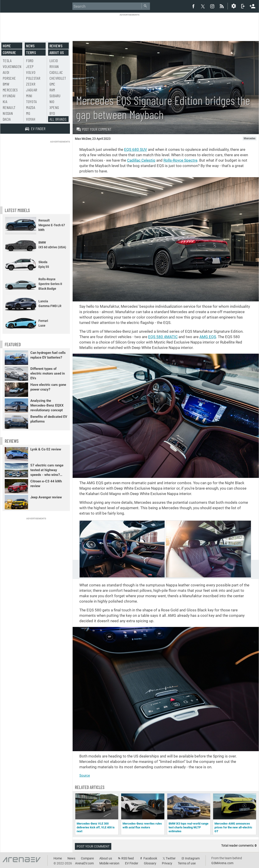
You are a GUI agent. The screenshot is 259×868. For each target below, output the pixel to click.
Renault (9, 107)
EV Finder (132, 863)
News (30, 46)
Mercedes (10, 90)
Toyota (31, 102)
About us (57, 52)
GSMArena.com (222, 863)
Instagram (192, 858)
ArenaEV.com (84, 863)
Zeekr (31, 84)
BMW (6, 84)
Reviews (56, 46)
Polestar (33, 78)
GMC (52, 84)
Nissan (8, 113)
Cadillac (56, 72)
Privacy (167, 863)
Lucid (54, 61)
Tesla (7, 61)
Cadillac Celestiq (141, 160)
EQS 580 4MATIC (163, 337)
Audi (6, 72)
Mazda (31, 107)
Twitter (171, 858)
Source (85, 775)
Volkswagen (12, 66)
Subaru (55, 96)
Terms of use (187, 863)
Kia (5, 102)
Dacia (7, 119)
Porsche (9, 78)
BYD (52, 113)
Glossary (150, 863)
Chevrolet (58, 78)
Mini (29, 96)
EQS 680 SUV (136, 149)
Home (7, 46)
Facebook (150, 858)
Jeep (30, 66)
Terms (31, 52)
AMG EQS (208, 337)
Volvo (31, 72)
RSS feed (128, 858)
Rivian (54, 66)
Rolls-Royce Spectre (180, 160)
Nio (52, 102)
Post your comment (94, 129)
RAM (52, 90)
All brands (58, 119)
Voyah (31, 119)
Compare (9, 52)
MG (28, 113)
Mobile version (109, 863)
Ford (30, 61)
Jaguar (32, 90)
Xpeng (54, 107)
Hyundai (9, 96)
